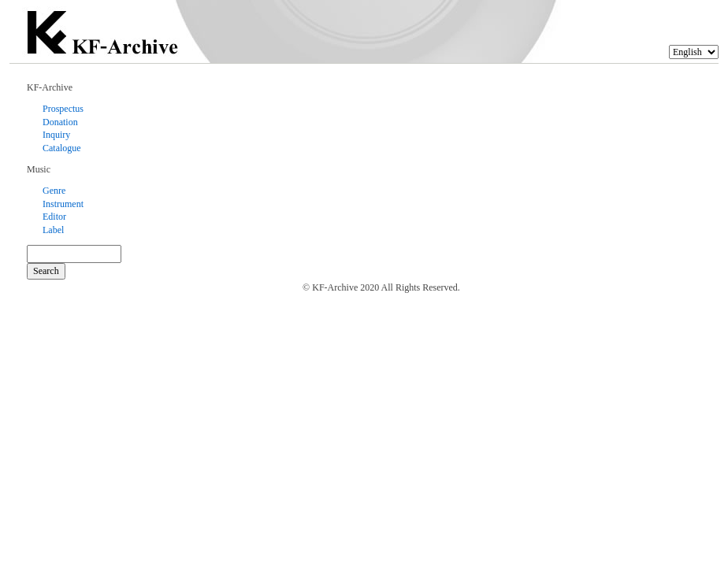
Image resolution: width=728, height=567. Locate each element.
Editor (54, 217)
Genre (54, 191)
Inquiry (56, 135)
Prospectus (63, 109)
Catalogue (62, 148)
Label (53, 230)
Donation (60, 122)
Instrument (63, 204)
